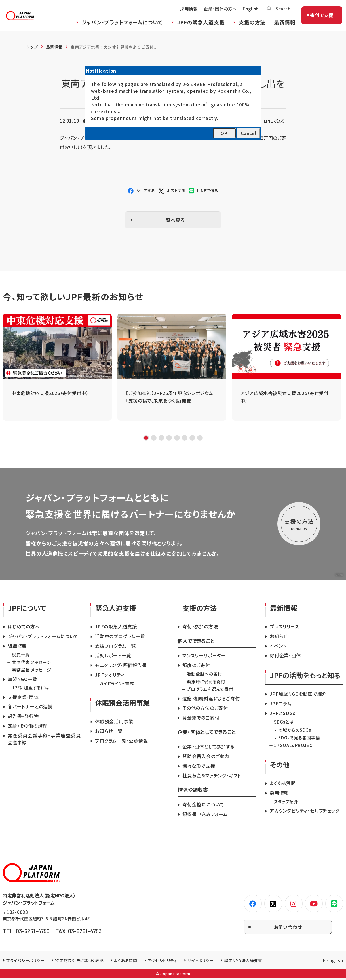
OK (224, 133)
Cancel (249, 133)
